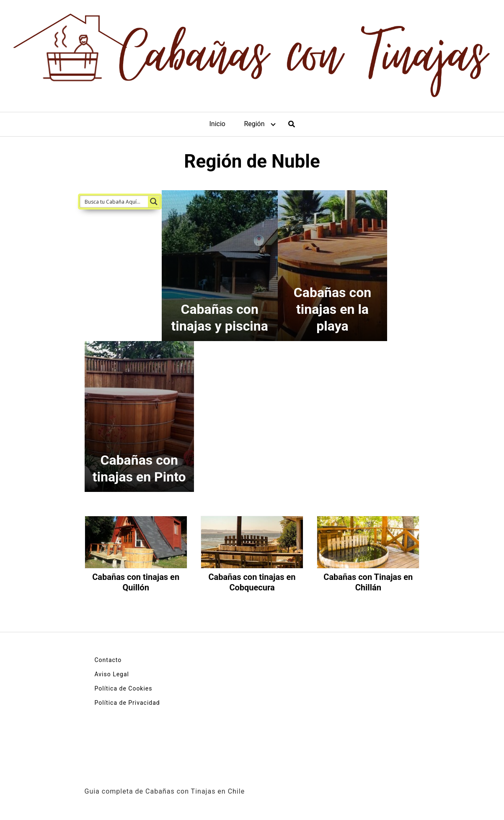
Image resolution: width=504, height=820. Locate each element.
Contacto (108, 660)
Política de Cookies (124, 688)
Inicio (217, 124)
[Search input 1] (114, 202)
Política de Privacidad (127, 703)
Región (254, 124)
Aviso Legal (112, 674)
